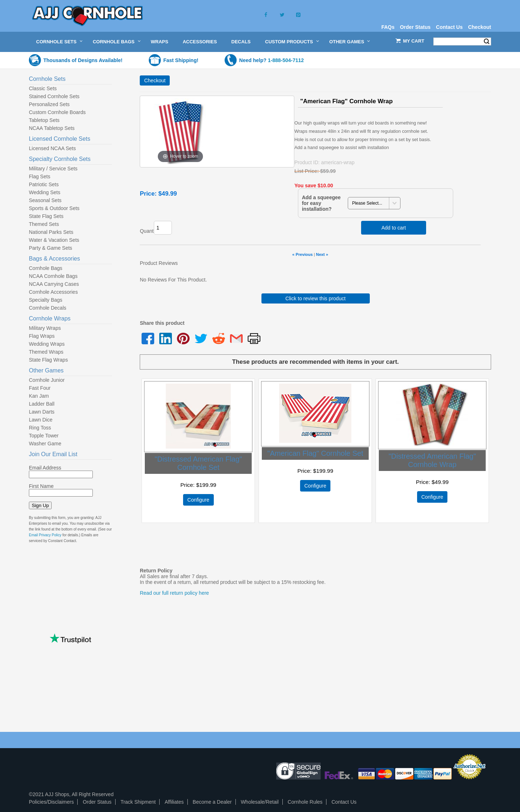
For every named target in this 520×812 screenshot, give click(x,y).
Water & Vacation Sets (54, 240)
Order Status (415, 27)
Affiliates (174, 802)
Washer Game (45, 444)
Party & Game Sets (51, 248)
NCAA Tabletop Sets (52, 128)
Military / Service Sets (53, 169)
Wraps (160, 42)
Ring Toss (40, 428)
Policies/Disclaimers (51, 802)
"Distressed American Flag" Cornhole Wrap (432, 460)
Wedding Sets (45, 192)
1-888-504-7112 (286, 60)
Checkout (480, 27)
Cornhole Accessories (53, 292)
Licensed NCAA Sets (52, 148)
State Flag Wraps (48, 360)
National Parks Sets (51, 232)
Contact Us (449, 27)
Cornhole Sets (56, 42)
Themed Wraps (46, 352)
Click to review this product (315, 298)
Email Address (45, 468)
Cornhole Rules (305, 802)
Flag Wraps (42, 336)
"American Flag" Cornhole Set (315, 453)
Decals (241, 42)
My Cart (414, 41)
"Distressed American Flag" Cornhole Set (198, 463)
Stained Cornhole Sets (54, 96)
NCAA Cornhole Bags (53, 276)
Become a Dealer (212, 802)
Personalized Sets (49, 104)
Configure (198, 500)
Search (487, 42)
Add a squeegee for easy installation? (321, 203)
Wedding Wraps (47, 344)
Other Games (347, 42)
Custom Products (289, 42)
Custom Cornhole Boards (57, 112)
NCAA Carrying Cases (54, 284)
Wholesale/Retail (260, 802)
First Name (41, 486)
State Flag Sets (46, 216)
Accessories (200, 42)
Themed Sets (44, 224)
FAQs (388, 27)
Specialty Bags (46, 300)
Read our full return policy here (174, 593)
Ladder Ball (42, 404)
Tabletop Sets (44, 120)
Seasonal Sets (45, 200)
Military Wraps (45, 328)
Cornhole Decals (48, 308)
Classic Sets (43, 88)
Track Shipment (138, 802)
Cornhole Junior (47, 380)
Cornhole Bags (114, 42)
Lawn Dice (41, 420)
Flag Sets (40, 176)
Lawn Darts (42, 412)
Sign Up (40, 505)
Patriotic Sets (44, 184)
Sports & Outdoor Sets (54, 208)
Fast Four (40, 388)
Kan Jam (39, 396)
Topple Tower (44, 436)
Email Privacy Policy (45, 535)
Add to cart (394, 228)
